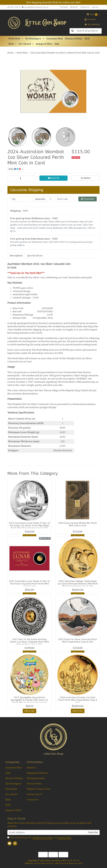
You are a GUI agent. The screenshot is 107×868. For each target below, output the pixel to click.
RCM (11, 44)
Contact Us (85, 7)
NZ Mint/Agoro (33, 39)
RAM (87, 39)
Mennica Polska (74, 39)
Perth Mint (14, 39)
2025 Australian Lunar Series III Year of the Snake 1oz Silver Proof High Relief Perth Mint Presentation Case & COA (29, 526)
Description (16, 256)
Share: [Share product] (15, 169)
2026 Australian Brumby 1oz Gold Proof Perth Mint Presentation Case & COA (78, 700)
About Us (74, 7)
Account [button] (90, 19)
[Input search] (88, 31)
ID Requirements (36, 778)
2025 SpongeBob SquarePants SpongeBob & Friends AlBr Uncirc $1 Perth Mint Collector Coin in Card (29, 700)
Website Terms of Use (38, 789)
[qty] (20, 199)
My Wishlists (92, 24)
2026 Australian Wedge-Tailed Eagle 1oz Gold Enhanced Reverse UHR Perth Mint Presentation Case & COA (78, 584)
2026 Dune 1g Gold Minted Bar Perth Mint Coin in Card (78, 524)
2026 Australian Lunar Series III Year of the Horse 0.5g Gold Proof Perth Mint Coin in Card (29, 584)
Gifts (57, 44)
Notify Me (54, 178)
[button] (23, 39)
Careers (95, 7)
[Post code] (65, 199)
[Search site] (72, 31)
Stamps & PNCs (44, 44)
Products (64, 7)
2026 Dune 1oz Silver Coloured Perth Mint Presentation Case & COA (78, 641)
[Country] (42, 199)
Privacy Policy (34, 784)
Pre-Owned (25, 44)
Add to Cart (29, 711)
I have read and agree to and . (40, 838)
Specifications (35, 256)
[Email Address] (47, 832)
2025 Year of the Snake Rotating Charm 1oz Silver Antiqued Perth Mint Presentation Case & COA (29, 642)
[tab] (16, 255)
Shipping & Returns (37, 773)
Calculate (87, 199)
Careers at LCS (35, 794)
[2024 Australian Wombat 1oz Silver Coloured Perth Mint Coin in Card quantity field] (21, 179)
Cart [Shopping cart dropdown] (92, 15)
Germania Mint (55, 39)
